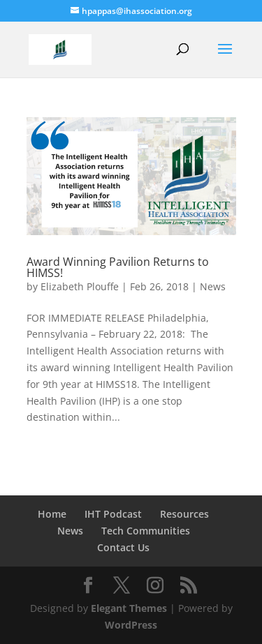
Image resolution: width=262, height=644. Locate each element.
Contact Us (123, 547)
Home (52, 514)
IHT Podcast (113, 514)
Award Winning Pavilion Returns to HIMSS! (118, 267)
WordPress (131, 625)
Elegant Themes (129, 608)
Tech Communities (146, 531)
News (213, 286)
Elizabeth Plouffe (80, 286)
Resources (184, 514)
